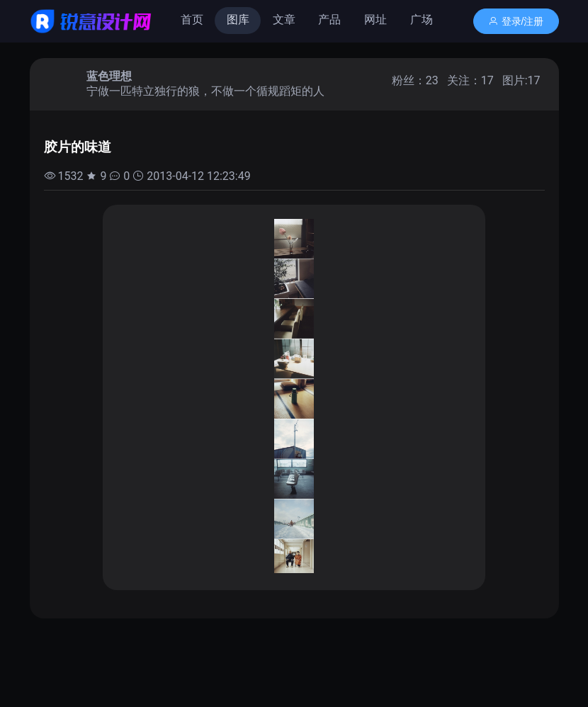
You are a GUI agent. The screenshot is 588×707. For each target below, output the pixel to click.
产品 (329, 19)
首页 (192, 19)
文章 (284, 19)
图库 (238, 19)
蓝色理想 (109, 76)
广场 (422, 19)
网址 (375, 19)
